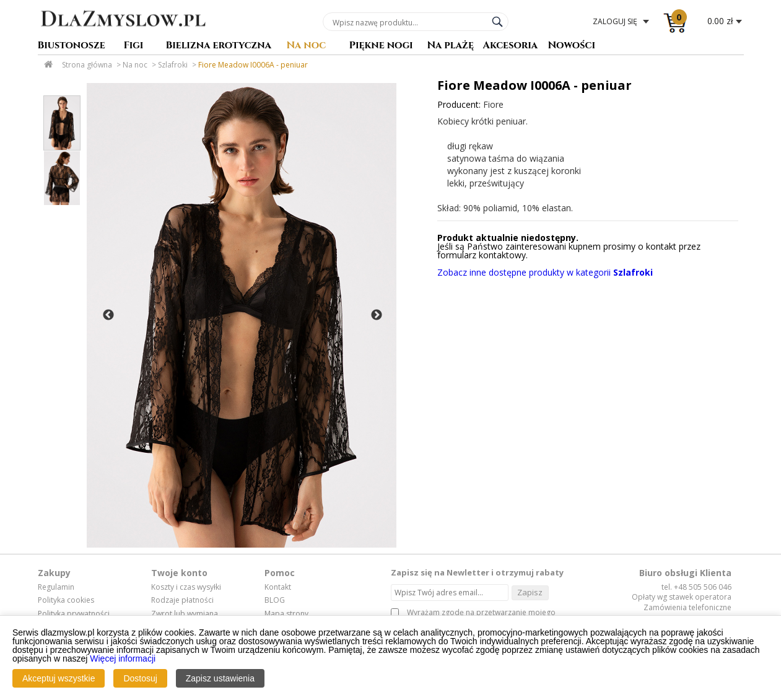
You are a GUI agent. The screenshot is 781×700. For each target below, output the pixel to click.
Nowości (572, 46)
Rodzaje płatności (182, 600)
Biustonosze (72, 46)
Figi (134, 46)
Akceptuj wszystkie (59, 678)
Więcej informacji (123, 658)
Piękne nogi (381, 46)
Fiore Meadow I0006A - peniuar (253, 65)
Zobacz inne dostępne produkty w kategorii (545, 272)
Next (377, 315)
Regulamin (56, 587)
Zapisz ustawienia (220, 678)
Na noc (307, 46)
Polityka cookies (66, 600)
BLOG (275, 600)
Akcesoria (511, 46)
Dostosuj (140, 678)
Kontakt (278, 587)
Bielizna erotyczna (219, 46)
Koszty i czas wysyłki (186, 587)
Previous (108, 315)
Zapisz (530, 592)
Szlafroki (173, 65)
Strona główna (87, 65)
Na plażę (451, 46)
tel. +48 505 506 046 (696, 587)
